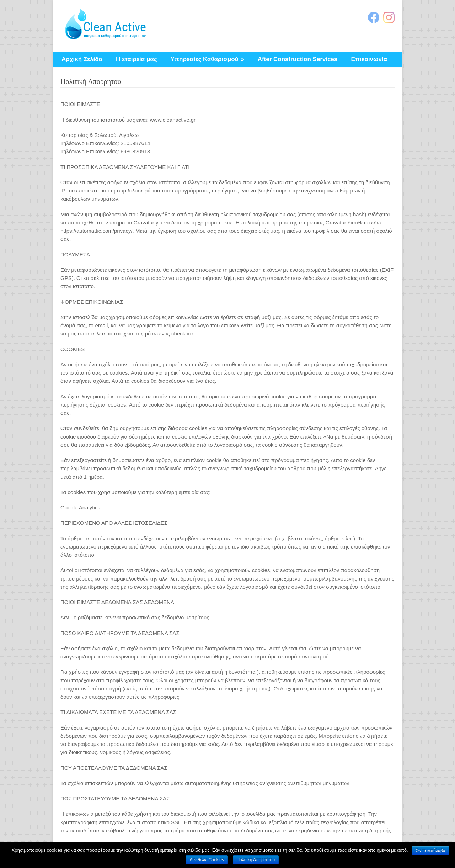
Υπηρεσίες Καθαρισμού (207, 59)
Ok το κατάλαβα (430, 851)
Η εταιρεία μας (136, 59)
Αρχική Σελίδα (82, 59)
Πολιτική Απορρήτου (256, 860)
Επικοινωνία (369, 59)
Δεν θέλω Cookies (207, 860)
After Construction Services (298, 59)
